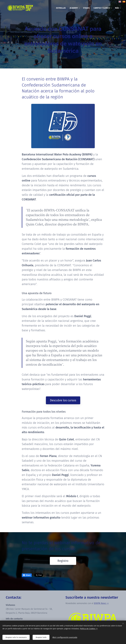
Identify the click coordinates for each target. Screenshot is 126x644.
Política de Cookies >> (89, 629)
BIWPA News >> (101, 603)
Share (27, 575)
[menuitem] (62, 8)
